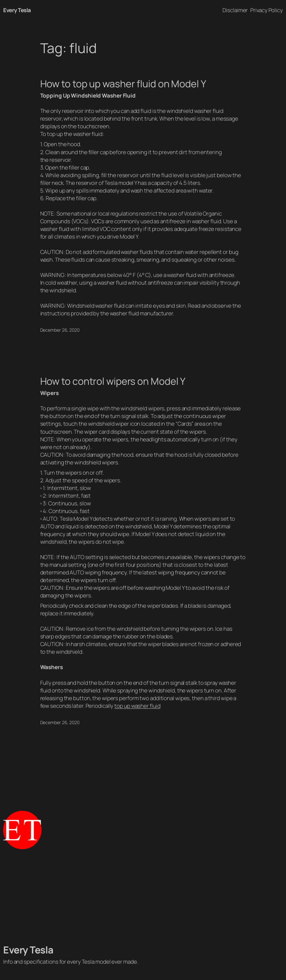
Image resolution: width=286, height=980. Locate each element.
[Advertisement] (143, 897)
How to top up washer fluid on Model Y (123, 84)
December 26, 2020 (60, 330)
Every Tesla (17, 10)
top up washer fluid (137, 706)
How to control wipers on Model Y (113, 381)
